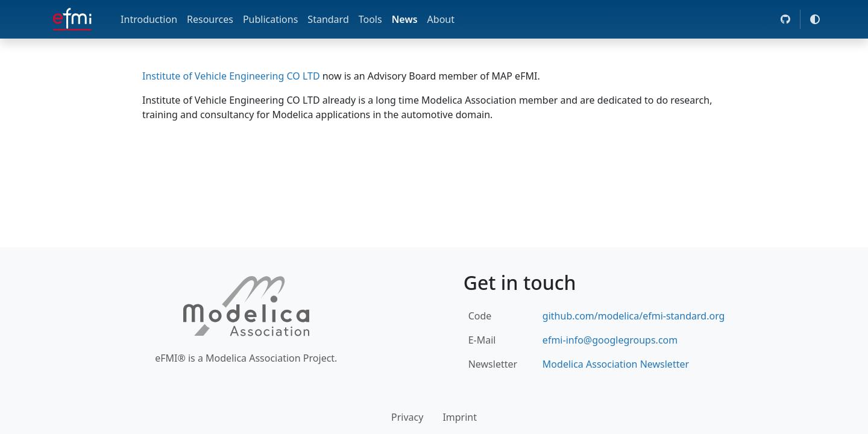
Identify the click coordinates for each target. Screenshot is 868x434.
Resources (210, 19)
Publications (270, 19)
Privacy (407, 417)
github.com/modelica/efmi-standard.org (634, 316)
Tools (370, 19)
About (441, 19)
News (405, 19)
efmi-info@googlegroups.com (610, 340)
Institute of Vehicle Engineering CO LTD (231, 76)
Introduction (149, 19)
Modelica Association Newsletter (616, 364)
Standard (328, 19)
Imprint (460, 417)
